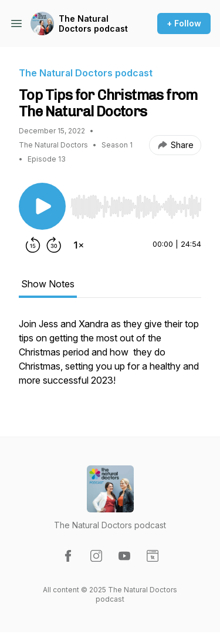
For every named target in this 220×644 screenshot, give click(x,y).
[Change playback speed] (79, 245)
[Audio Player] (136, 203)
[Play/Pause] (42, 206)
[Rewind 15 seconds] (33, 245)
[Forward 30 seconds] (54, 245)
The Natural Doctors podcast (93, 24)
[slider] (136, 207)
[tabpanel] (110, 358)
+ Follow (184, 23)
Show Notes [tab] (48, 284)
